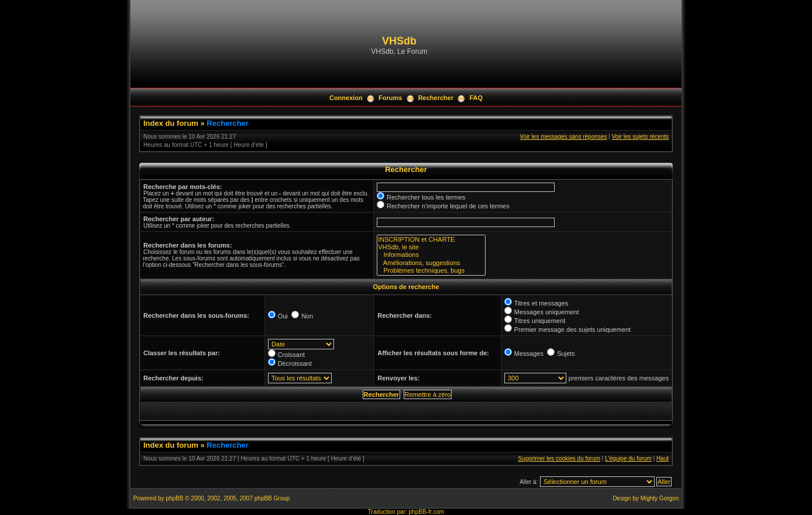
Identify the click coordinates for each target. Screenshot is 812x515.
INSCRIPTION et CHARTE (431, 240)
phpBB (174, 498)
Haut (663, 459)
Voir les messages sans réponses (564, 137)
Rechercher (436, 98)
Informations (431, 255)
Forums (390, 98)
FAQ (476, 98)
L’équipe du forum (628, 459)
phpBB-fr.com (427, 512)
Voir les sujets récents (640, 137)
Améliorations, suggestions (431, 263)
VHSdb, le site (431, 247)
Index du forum (171, 123)
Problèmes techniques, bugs (431, 271)
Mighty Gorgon (660, 498)
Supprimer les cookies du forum (559, 459)
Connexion (346, 98)
